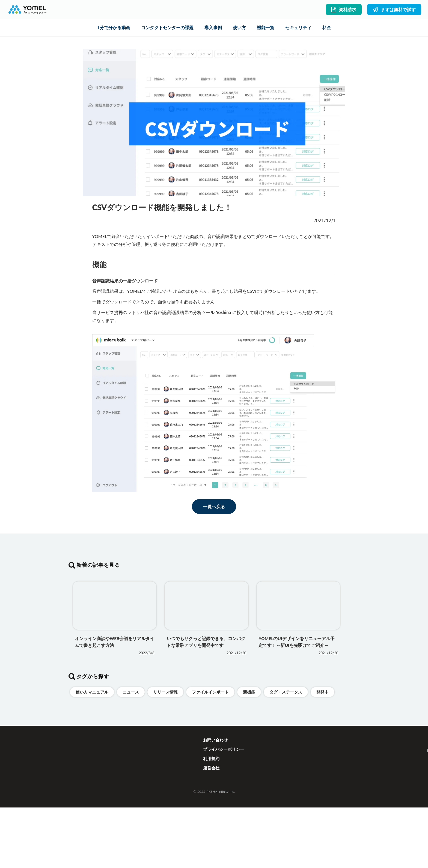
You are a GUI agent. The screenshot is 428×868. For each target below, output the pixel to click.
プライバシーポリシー (224, 818)
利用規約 (211, 827)
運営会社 (211, 836)
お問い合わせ (215, 808)
